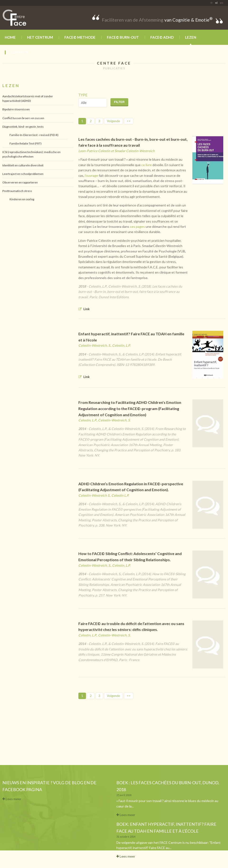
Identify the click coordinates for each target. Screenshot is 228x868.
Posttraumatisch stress (17, 191)
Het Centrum (40, 37)
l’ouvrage (91, 175)
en (222, 3)
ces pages (137, 226)
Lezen (191, 37)
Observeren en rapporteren (20, 182)
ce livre (147, 165)
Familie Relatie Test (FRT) (26, 143)
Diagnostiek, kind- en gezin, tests (23, 127)
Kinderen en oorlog (22, 199)
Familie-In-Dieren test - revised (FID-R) (34, 135)
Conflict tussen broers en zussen (23, 118)
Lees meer (12, 799)
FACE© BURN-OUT (123, 37)
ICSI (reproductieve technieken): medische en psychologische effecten (31, 154)
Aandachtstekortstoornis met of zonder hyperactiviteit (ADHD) (28, 98)
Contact (19, 52)
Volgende (113, 121)
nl (216, 3)
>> (128, 121)
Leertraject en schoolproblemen (23, 174)
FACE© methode (80, 37)
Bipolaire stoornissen (16, 109)
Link (84, 309)
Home (10, 37)
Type (83, 95)
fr (212, 3)
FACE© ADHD (162, 37)
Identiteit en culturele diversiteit (23, 165)
